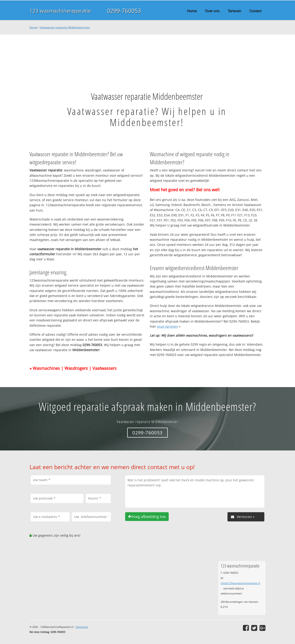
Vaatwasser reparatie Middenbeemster (65, 27)
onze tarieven (167, 326)
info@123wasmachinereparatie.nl (240, 583)
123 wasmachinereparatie (60, 10)
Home (33, 27)
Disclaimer (82, 627)
